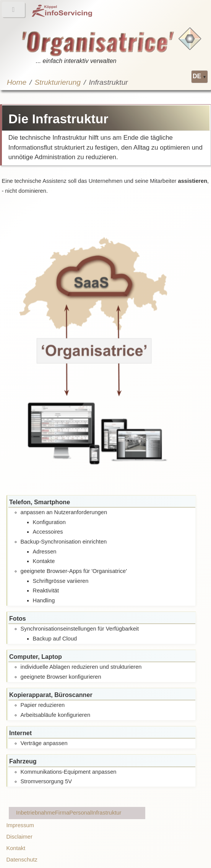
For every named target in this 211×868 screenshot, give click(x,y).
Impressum (20, 825)
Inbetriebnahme (36, 813)
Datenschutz (22, 860)
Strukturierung (58, 82)
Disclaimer (19, 837)
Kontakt (16, 848)
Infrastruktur (106, 813)
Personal (80, 813)
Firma (62, 813)
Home (17, 82)
